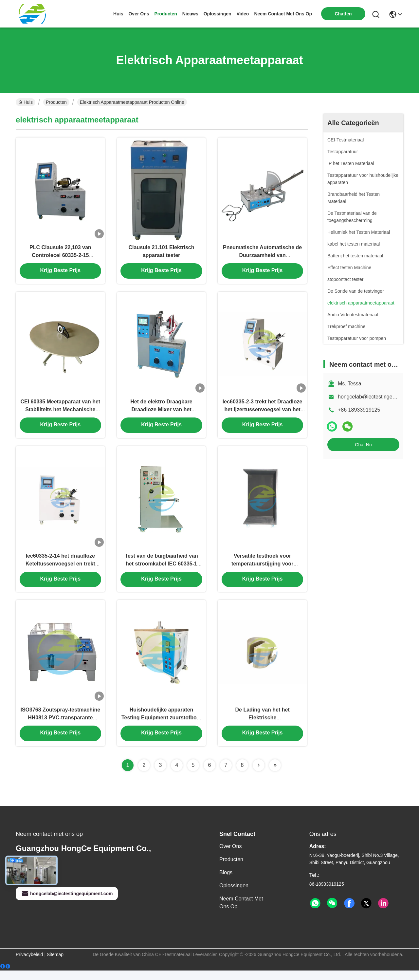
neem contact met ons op (283, 14)
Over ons (230, 856)
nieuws (190, 14)
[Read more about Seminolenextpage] (259, 775)
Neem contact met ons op (241, 912)
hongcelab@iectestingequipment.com (67, 903)
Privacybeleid (29, 964)
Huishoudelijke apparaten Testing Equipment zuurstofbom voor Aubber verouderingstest (161, 727)
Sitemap (55, 964)
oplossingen (218, 14)
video (243, 14)
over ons (139, 14)
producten (165, 14)
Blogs (226, 882)
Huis (118, 14)
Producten (56, 102)
